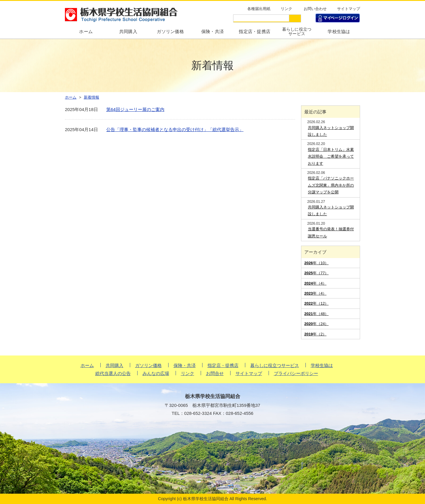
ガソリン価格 (170, 31)
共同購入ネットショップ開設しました (331, 131)
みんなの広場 (156, 373)
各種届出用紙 (259, 9)
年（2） (315, 334)
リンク (286, 9)
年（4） (315, 283)
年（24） (316, 324)
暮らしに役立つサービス (297, 32)
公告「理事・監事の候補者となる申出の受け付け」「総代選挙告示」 (175, 129)
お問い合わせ (315, 9)
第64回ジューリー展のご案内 (135, 109)
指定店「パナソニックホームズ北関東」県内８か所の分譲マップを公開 (331, 185)
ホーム (87, 365)
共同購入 (128, 31)
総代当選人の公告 (113, 373)
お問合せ (215, 373)
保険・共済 (213, 31)
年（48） (316, 314)
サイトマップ (349, 9)
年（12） (316, 303)
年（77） (316, 273)
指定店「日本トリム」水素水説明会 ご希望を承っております (331, 156)
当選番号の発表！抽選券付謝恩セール (331, 232)
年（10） (316, 263)
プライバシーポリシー (296, 373)
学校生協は (339, 31)
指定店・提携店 (255, 31)
